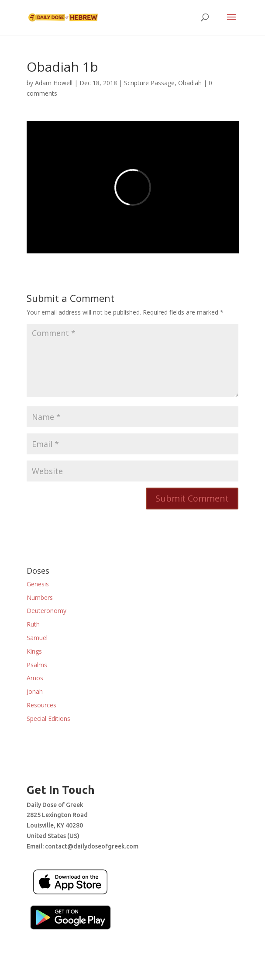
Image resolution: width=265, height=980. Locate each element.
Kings (34, 651)
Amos (35, 678)
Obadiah (190, 83)
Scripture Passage (149, 83)
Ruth (33, 624)
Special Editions (48, 719)
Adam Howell (54, 83)
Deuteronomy (46, 611)
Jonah (35, 691)
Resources (41, 705)
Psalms (37, 665)
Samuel (37, 638)
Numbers (40, 597)
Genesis (38, 584)
